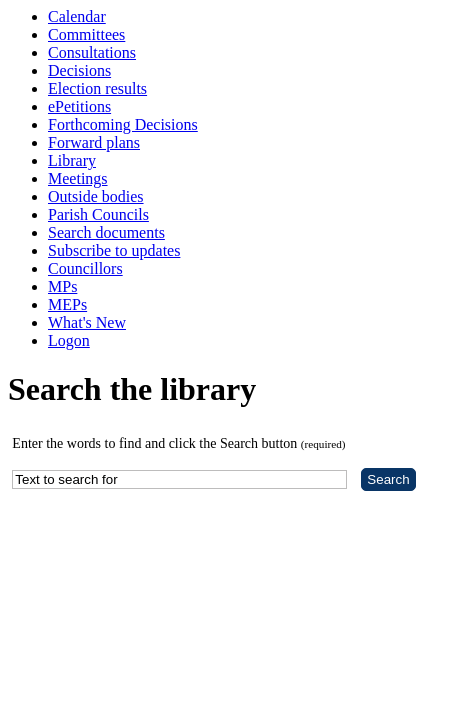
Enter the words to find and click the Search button (178, 443)
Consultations (92, 52)
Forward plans (94, 142)
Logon (69, 340)
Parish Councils (98, 214)
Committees (86, 34)
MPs (62, 286)
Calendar (77, 16)
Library (72, 160)
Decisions (79, 70)
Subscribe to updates (114, 250)
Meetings (78, 178)
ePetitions (79, 106)
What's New (87, 322)
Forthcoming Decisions (123, 124)
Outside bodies (96, 196)
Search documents (106, 232)
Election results (97, 88)
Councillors (85, 268)
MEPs (67, 304)
